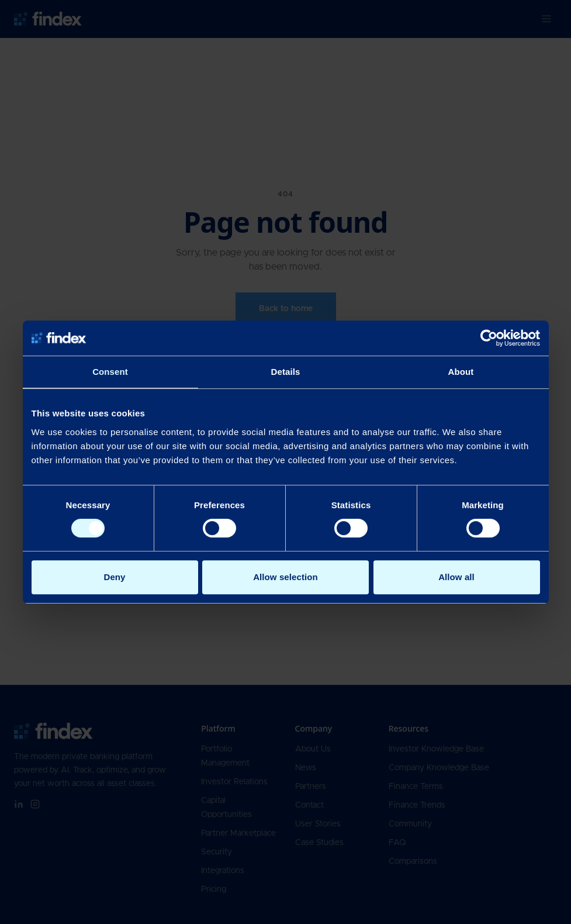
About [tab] (461, 372)
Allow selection (285, 577)
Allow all (456, 577)
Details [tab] (286, 372)
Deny (114, 577)
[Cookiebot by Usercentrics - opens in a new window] (489, 338)
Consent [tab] (110, 372)
